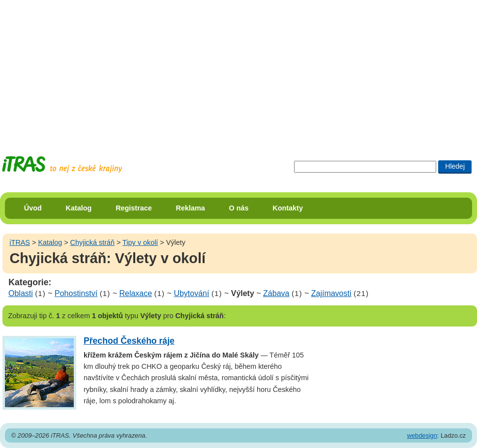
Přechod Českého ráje (129, 341)
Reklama (191, 208)
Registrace (134, 208)
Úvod (33, 208)
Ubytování (191, 293)
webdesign (422, 435)
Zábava (276, 293)
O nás (239, 208)
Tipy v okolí (140, 242)
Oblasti (21, 293)
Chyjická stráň (92, 242)
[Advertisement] (174, 69)
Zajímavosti (331, 293)
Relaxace (135, 293)
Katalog (79, 208)
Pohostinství (76, 293)
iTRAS (20, 242)
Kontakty (288, 208)
